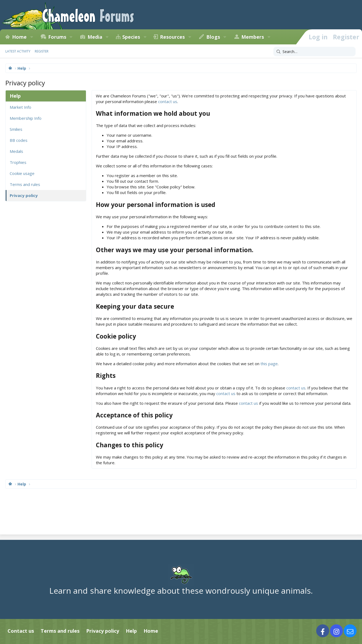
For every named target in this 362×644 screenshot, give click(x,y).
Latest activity (18, 51)
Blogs (213, 37)
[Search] (314, 52)
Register (42, 51)
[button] (32, 37)
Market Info (20, 107)
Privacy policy (24, 195)
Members (253, 37)
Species (131, 37)
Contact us (21, 631)
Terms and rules (25, 184)
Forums (57, 37)
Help (131, 631)
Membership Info (26, 118)
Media (95, 37)
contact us (168, 101)
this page (269, 364)
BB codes (19, 140)
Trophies (18, 162)
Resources (172, 37)
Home (19, 37)
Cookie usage (22, 173)
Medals (16, 151)
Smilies (16, 129)
